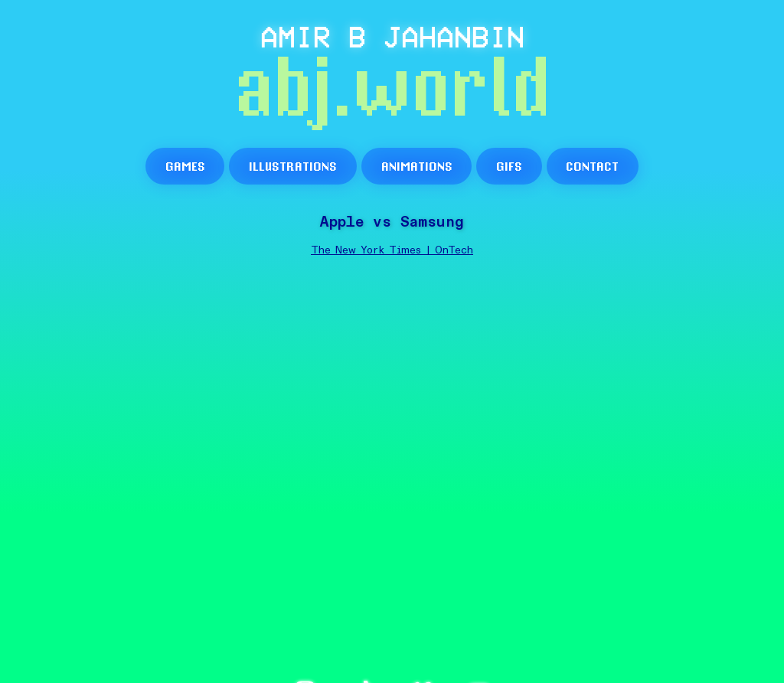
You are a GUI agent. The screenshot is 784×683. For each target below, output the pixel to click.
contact (592, 166)
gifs (509, 166)
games (185, 166)
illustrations (293, 166)
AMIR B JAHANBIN (392, 36)
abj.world (392, 91)
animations (417, 166)
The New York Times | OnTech (392, 250)
